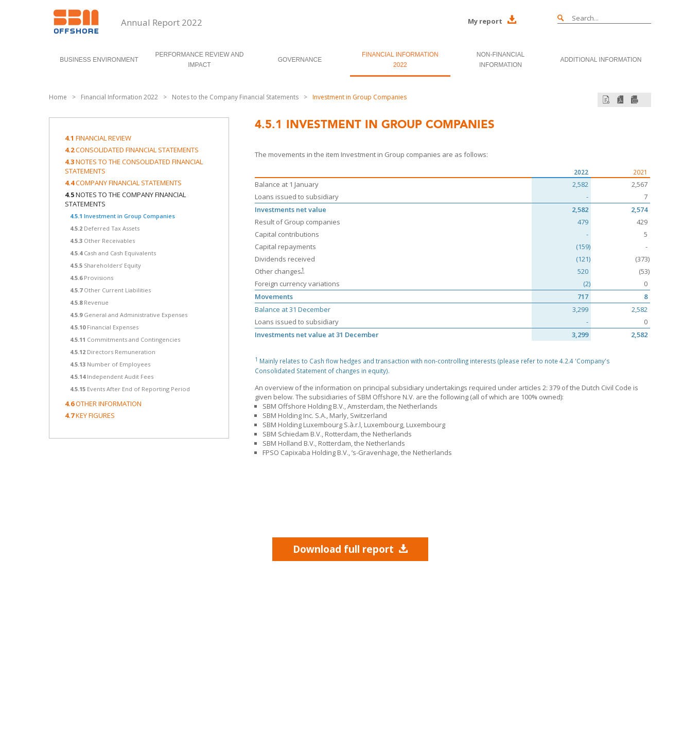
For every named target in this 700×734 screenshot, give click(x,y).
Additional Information (601, 60)
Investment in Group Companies (360, 97)
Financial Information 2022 (400, 60)
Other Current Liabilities (110, 290)
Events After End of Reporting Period (130, 389)
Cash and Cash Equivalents (113, 253)
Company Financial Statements (123, 183)
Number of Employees (110, 364)
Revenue (89, 302)
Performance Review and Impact (199, 60)
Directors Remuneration (113, 352)
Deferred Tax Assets (105, 228)
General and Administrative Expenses (129, 315)
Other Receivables (102, 241)
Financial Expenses (104, 327)
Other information (103, 404)
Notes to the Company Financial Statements (235, 97)
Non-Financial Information (501, 60)
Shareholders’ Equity (106, 265)
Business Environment (99, 60)
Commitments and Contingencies (125, 339)
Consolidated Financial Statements (132, 150)
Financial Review (98, 138)
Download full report (350, 549)
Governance (300, 60)
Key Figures (90, 415)
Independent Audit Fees (112, 377)
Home (58, 97)
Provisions (92, 278)
